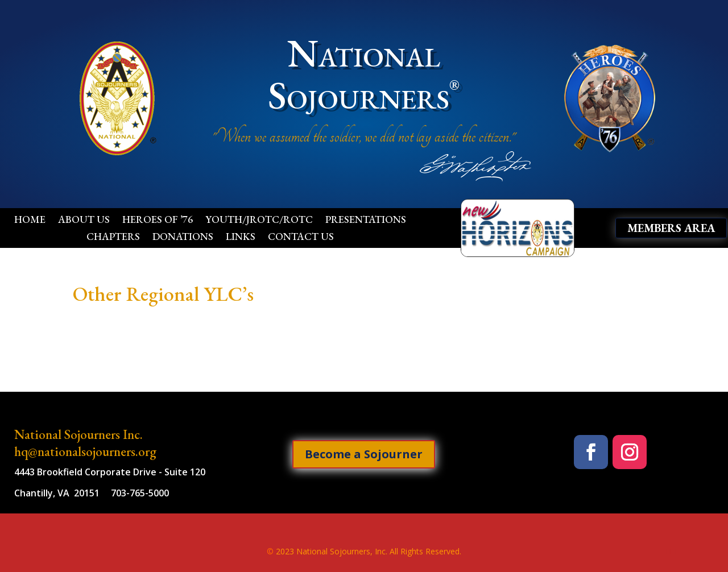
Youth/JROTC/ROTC (259, 221)
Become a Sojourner (364, 454)
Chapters (113, 238)
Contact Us (301, 238)
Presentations (366, 221)
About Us (84, 221)
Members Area (671, 228)
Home (30, 221)
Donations (183, 238)
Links (241, 238)
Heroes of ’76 (158, 221)
